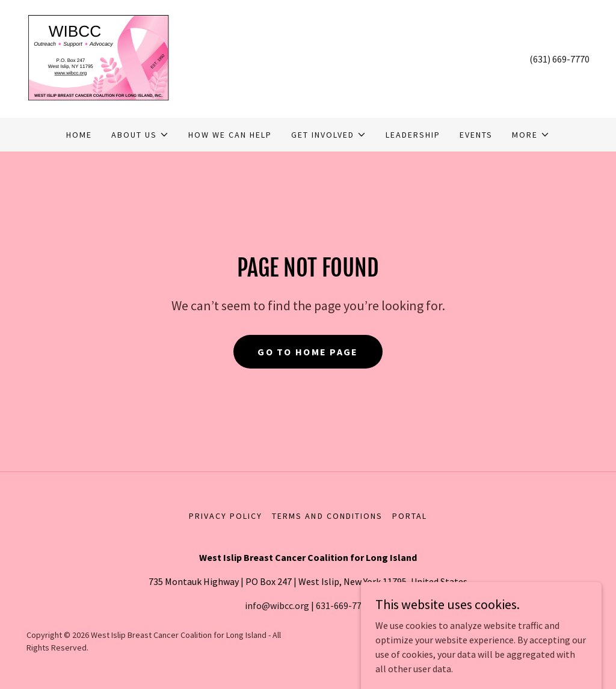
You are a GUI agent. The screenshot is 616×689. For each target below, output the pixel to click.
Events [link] (476, 135)
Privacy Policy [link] (226, 516)
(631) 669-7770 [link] (559, 59)
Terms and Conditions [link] (327, 516)
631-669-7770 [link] (343, 605)
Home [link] (79, 135)
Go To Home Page (308, 352)
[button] (140, 135)
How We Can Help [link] (230, 135)
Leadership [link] (413, 135)
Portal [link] (410, 516)
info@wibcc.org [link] (277, 605)
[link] (98, 58)
